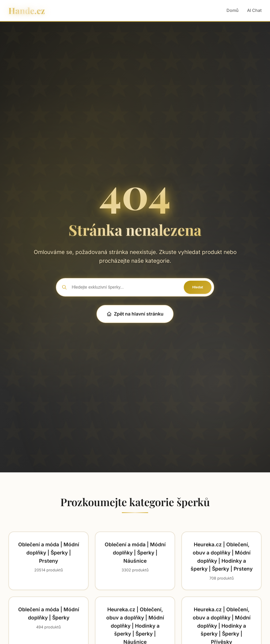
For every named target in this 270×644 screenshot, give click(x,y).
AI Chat (254, 10)
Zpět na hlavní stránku (135, 314)
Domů (233, 10)
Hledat (198, 287)
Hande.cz (27, 10)
